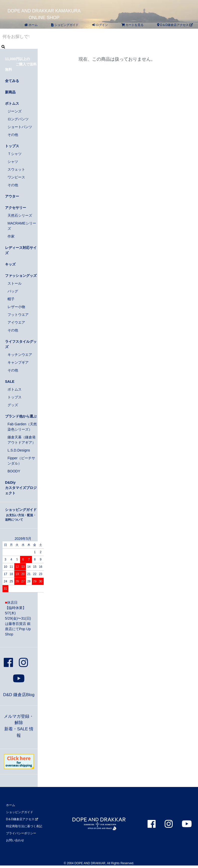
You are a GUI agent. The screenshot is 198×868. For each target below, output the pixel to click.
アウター (12, 196)
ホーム (31, 25)
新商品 (10, 92)
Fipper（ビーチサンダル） (21, 461)
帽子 (11, 299)
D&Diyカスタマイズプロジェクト (21, 488)
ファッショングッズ (21, 276)
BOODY (14, 471)
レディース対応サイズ (21, 250)
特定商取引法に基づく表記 (24, 826)
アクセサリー (16, 208)
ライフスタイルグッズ (21, 344)
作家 (11, 236)
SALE (10, 382)
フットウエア (18, 315)
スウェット (16, 169)
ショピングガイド (65, 25)
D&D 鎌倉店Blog (19, 695)
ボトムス (12, 103)
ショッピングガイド (21, 515)
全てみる (12, 81)
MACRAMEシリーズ (22, 226)
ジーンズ (15, 111)
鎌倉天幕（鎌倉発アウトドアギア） (22, 440)
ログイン (100, 25)
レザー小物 (16, 307)
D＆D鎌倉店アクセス (175, 25)
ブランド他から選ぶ (21, 416)
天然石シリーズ (20, 215)
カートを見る (133, 25)
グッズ (13, 405)
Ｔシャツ (15, 154)
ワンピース (16, 177)
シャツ (13, 162)
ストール (15, 283)
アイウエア (16, 322)
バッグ (13, 291)
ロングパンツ (18, 119)
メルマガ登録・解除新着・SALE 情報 (19, 726)
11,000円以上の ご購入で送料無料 (21, 64)
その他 (13, 135)
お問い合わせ (15, 840)
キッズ (10, 264)
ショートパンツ (20, 127)
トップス (12, 146)
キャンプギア (18, 362)
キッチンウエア (20, 355)
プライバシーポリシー (21, 833)
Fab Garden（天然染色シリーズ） (22, 427)
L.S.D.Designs (19, 450)
